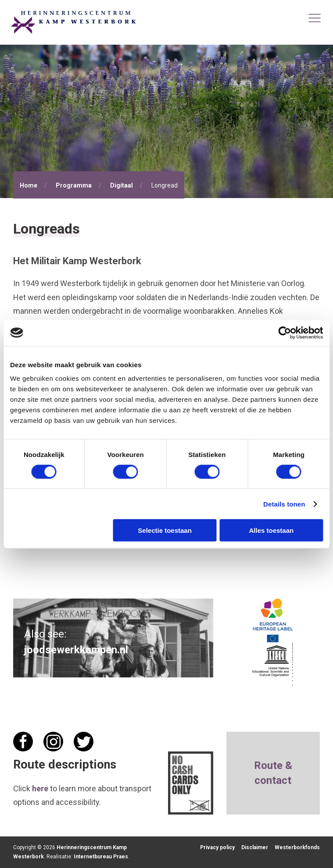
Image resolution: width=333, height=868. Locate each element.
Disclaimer (255, 847)
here (40, 788)
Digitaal (122, 185)
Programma (74, 185)
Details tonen (284, 504)
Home (29, 185)
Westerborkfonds (297, 847)
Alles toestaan (272, 530)
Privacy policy (217, 847)
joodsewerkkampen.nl (76, 650)
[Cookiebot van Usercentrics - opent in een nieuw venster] (285, 333)
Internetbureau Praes (101, 857)
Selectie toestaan (165, 530)
